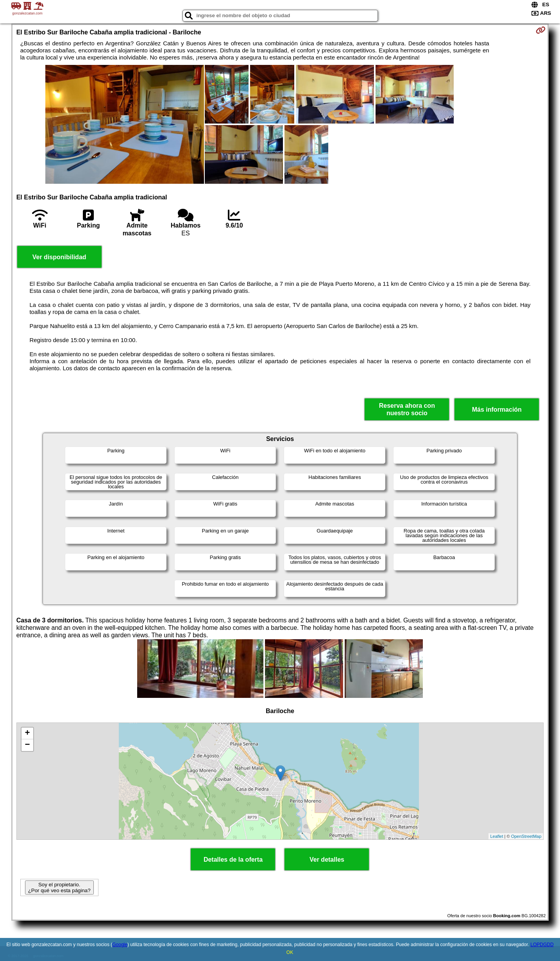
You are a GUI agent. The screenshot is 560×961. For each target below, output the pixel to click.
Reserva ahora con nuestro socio (407, 409)
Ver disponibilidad (59, 257)
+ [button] (28, 733)
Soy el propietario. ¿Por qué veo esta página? (59, 887)
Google (120, 945)
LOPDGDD (542, 945)
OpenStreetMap (526, 836)
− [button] (28, 745)
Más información (497, 410)
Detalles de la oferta (233, 860)
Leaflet (497, 836)
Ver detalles (327, 860)
